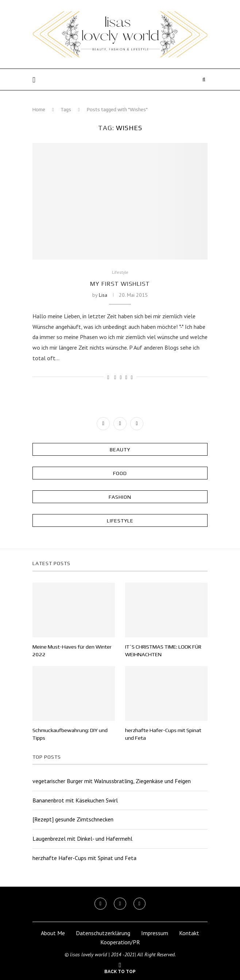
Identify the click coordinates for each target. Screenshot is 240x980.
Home (39, 110)
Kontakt (189, 932)
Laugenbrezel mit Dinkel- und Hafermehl (82, 838)
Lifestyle (120, 273)
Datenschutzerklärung (103, 932)
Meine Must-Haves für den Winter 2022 (71, 651)
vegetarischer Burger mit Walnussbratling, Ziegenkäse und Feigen (112, 780)
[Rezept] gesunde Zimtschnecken (73, 818)
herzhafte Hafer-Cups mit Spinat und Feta (162, 734)
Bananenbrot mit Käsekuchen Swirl (75, 799)
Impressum (155, 932)
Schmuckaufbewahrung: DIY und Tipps (69, 734)
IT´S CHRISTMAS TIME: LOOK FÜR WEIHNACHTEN (161, 651)
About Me (53, 932)
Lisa (103, 295)
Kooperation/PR (120, 941)
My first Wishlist (120, 284)
